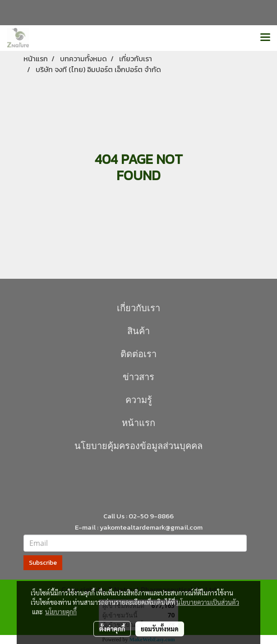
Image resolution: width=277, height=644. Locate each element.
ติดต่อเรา (138, 354)
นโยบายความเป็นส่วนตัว (208, 602)
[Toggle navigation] (265, 38)
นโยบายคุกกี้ (61, 612)
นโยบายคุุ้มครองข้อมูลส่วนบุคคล (138, 446)
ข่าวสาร (138, 377)
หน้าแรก (138, 423)
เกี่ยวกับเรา (138, 308)
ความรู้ (139, 400)
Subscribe (43, 563)
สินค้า (138, 331)
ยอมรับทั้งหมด (160, 629)
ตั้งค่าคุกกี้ (112, 629)
